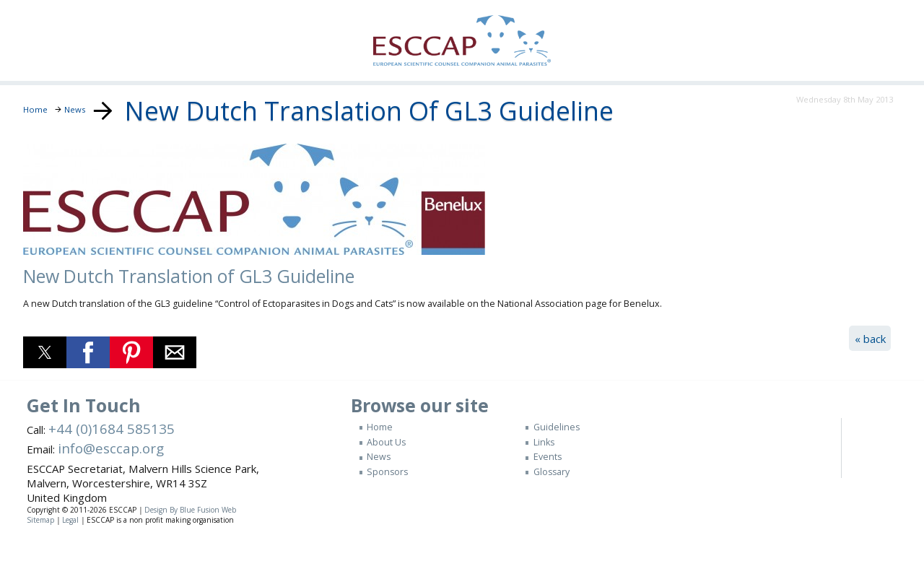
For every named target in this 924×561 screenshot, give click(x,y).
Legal (70, 520)
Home (380, 427)
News (379, 457)
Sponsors (387, 472)
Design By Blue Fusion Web (190, 510)
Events (548, 457)
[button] (45, 352)
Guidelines (557, 427)
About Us (386, 442)
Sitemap (40, 520)
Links (544, 442)
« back (870, 339)
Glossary (552, 472)
